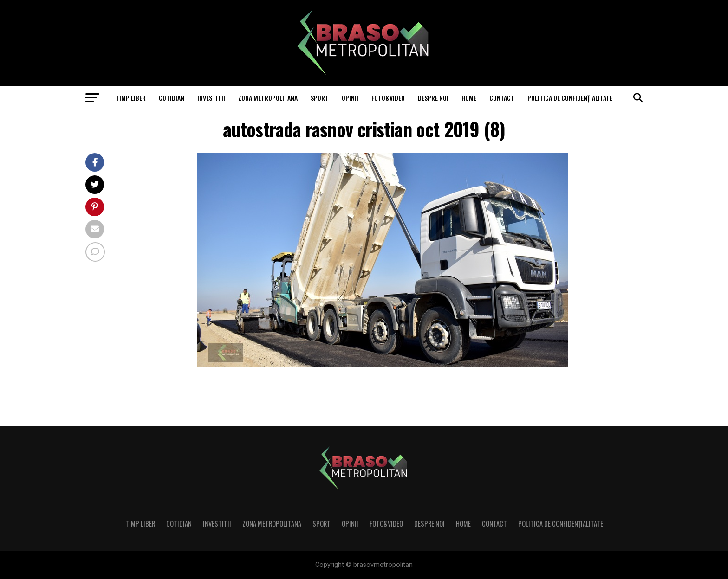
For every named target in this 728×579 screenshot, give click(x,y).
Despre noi (433, 98)
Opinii (350, 98)
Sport (320, 98)
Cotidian (172, 98)
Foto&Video (388, 98)
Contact (502, 98)
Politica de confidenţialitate (570, 98)
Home (469, 98)
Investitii (211, 98)
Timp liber (131, 98)
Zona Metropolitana (268, 98)
